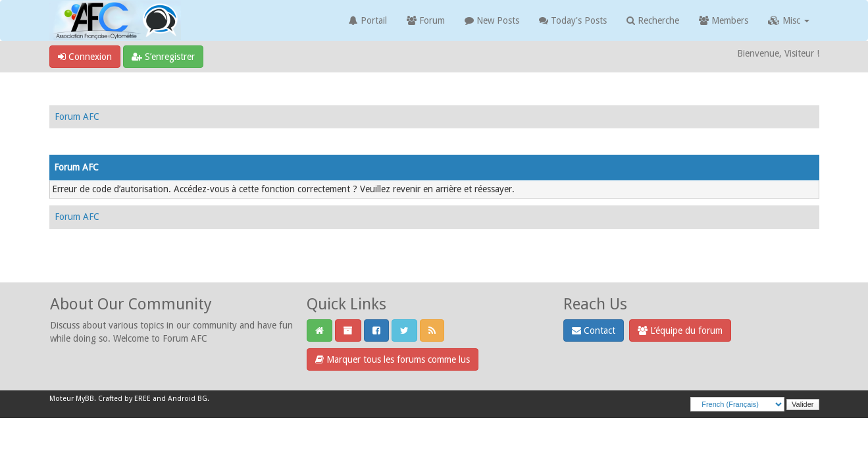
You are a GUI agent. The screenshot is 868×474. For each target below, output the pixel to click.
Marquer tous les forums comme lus (393, 359)
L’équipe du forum (680, 330)
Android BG (188, 399)
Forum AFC (77, 117)
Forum (426, 20)
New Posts (492, 20)
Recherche (653, 20)
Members (724, 20)
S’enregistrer (163, 57)
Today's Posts (573, 20)
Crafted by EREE (124, 399)
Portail (368, 20)
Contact (594, 330)
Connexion (85, 57)
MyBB (85, 399)
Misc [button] (789, 20)
